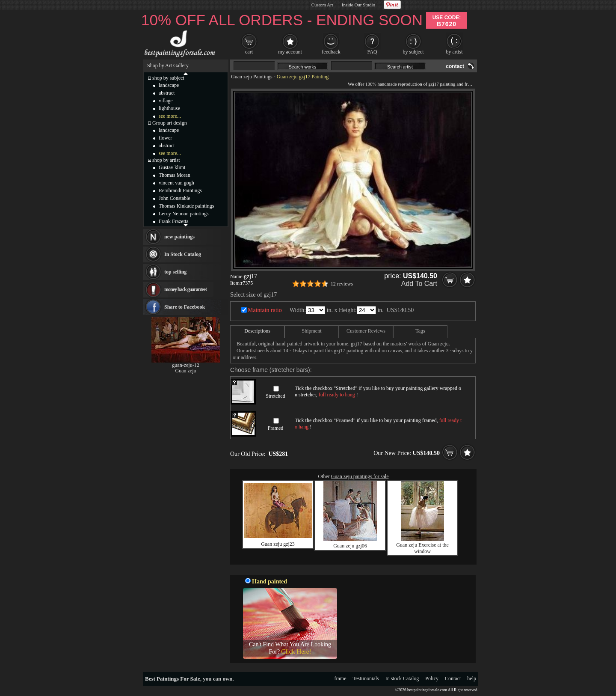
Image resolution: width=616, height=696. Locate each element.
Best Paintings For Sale (173, 679)
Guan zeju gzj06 (350, 546)
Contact (453, 678)
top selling (175, 272)
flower (165, 138)
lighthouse (169, 108)
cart (249, 52)
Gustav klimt (172, 167)
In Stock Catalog (183, 254)
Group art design (170, 123)
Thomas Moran (175, 175)
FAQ (372, 52)
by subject (413, 52)
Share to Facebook (185, 307)
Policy (432, 678)
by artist (455, 52)
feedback (331, 52)
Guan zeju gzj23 (278, 544)
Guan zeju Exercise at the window (422, 548)
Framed (276, 428)
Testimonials (366, 678)
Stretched (275, 396)
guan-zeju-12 (185, 365)
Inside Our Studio (358, 5)
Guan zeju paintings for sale (360, 476)
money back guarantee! (185, 289)
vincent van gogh (176, 183)
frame (341, 678)
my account (290, 52)
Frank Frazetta (174, 221)
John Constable (175, 198)
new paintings (179, 237)
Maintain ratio (265, 310)
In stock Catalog (402, 678)
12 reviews (342, 284)
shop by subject (168, 78)
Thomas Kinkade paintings (186, 206)
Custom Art (322, 5)
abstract (167, 93)
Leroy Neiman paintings (184, 214)
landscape (169, 85)
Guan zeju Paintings (252, 77)
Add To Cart (419, 284)
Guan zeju (186, 371)
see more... (170, 116)
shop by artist (166, 160)
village (166, 101)
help (472, 678)
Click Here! (296, 651)
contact (455, 66)
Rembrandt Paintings (180, 190)
